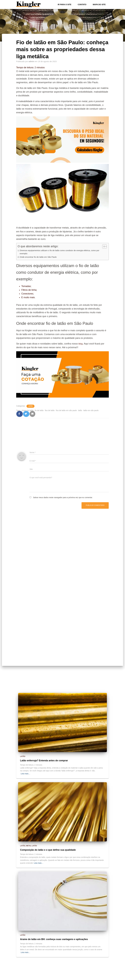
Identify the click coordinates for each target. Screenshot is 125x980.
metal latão (32, 846)
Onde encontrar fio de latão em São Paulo (39, 257)
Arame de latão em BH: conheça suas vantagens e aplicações (54, 939)
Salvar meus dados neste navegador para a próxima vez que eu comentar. (63, 498)
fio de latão (39, 411)
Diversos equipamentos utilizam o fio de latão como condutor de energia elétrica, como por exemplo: (62, 252)
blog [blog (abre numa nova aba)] (81, 344)
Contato (82, 5)
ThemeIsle (105, 977)
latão (80, 411)
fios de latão (50, 411)
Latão (30, 406)
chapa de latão (28, 411)
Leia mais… (25, 774)
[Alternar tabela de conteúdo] (103, 246)
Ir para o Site (65, 5)
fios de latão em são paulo (66, 411)
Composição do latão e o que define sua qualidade (48, 850)
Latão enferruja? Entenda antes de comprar (44, 761)
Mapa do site (99, 5)
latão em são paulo (91, 411)
